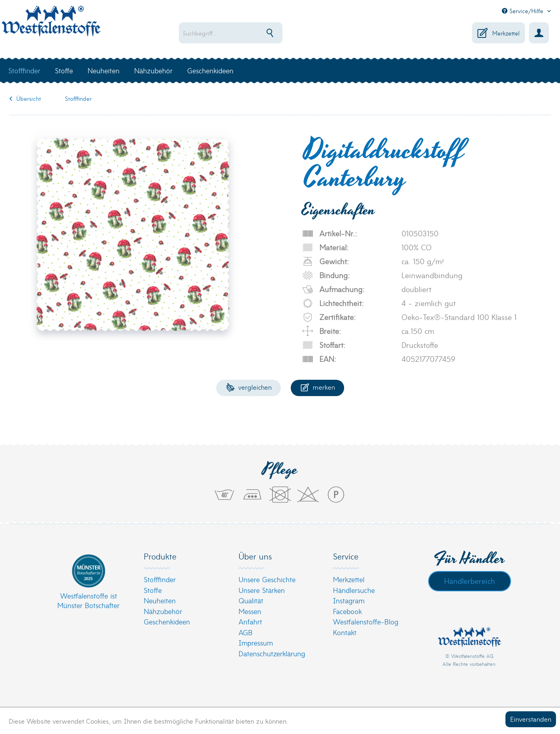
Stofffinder (160, 579)
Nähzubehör (163, 611)
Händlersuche (354, 590)
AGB (246, 632)
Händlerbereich (470, 581)
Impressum (256, 643)
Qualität (251, 600)
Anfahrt (250, 621)
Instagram (349, 600)
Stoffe (153, 590)
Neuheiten (160, 600)
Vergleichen (249, 387)
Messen (250, 611)
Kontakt (345, 632)
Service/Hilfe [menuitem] (524, 11)
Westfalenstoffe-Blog (366, 621)
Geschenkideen (167, 621)
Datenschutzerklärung (272, 653)
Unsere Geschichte (267, 579)
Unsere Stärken (262, 590)
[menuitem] (256, 33)
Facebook (347, 611)
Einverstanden (531, 719)
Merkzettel (349, 579)
